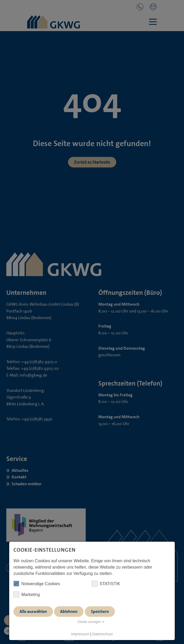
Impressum (80, 634)
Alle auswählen (33, 611)
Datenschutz (103, 634)
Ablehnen (69, 611)
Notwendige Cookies (37, 584)
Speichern (100, 611)
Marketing (27, 594)
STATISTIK (106, 584)
